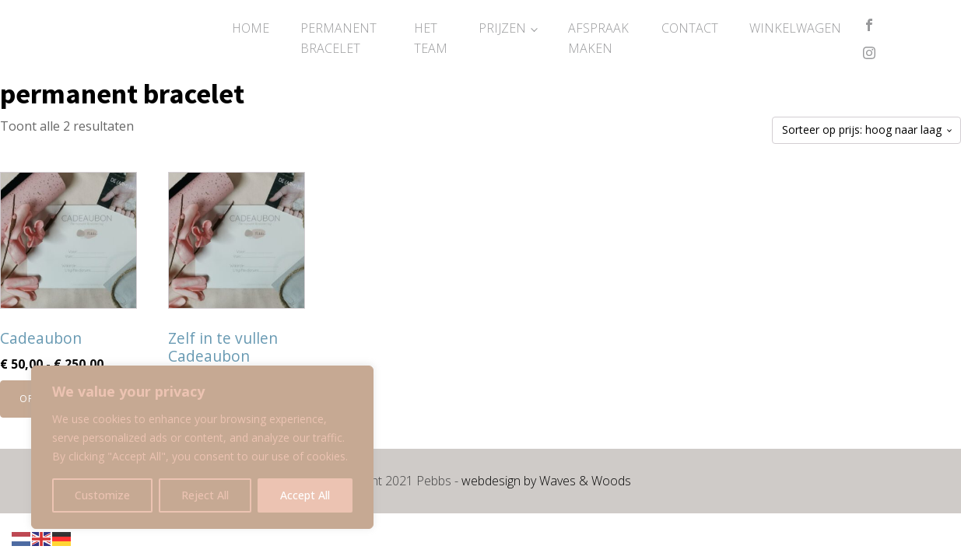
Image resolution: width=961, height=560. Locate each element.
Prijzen (502, 28)
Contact (690, 28)
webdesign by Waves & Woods (546, 481)
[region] (202, 447)
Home (251, 28)
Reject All (205, 495)
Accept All (305, 495)
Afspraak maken (598, 38)
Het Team (431, 38)
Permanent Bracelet (338, 38)
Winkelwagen (795, 28)
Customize (102, 495)
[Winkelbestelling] (866, 130)
